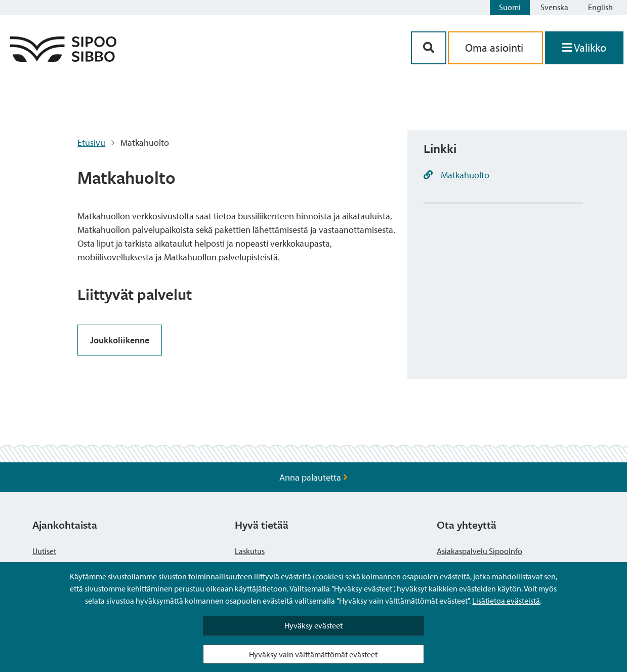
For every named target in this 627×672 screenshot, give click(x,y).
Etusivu (91, 143)
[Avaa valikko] (584, 48)
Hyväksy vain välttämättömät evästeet (313, 654)
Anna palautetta (313, 477)
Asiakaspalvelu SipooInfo (479, 551)
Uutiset (44, 551)
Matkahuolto (465, 175)
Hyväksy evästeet (313, 625)
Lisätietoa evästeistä (506, 601)
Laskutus (250, 551)
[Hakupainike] (429, 48)
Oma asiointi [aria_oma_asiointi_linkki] (495, 48)
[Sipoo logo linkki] (63, 58)
